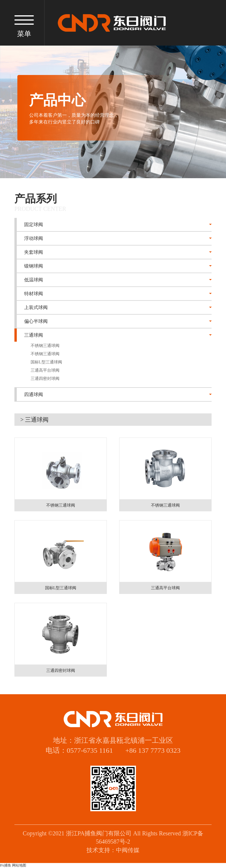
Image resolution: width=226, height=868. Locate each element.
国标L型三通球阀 (46, 362)
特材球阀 (34, 294)
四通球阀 (34, 394)
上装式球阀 (36, 307)
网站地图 (19, 865)
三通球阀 (34, 335)
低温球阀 (34, 280)
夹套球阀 (34, 252)
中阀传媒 (128, 850)
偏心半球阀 (36, 321)
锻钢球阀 (34, 266)
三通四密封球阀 (45, 379)
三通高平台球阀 (45, 370)
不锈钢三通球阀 (45, 346)
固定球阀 (34, 224)
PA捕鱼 (6, 865)
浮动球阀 (34, 238)
